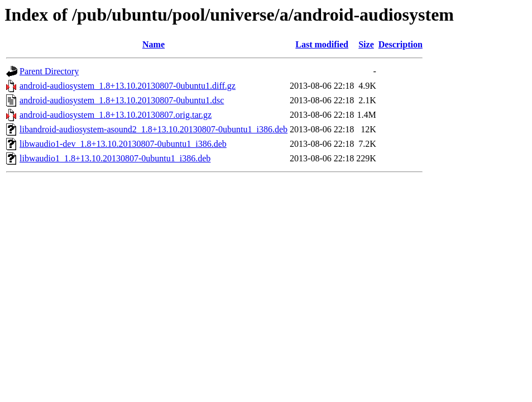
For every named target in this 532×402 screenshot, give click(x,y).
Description (401, 44)
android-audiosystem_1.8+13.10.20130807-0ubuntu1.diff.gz (128, 86)
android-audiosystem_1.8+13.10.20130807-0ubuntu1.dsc (122, 100)
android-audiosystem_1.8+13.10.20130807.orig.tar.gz (116, 115)
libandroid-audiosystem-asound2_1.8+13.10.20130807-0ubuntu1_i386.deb (154, 129)
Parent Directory (49, 71)
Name (154, 44)
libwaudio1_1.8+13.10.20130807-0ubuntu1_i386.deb (115, 158)
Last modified (322, 44)
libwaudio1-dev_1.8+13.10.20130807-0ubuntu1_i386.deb (123, 144)
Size (366, 44)
